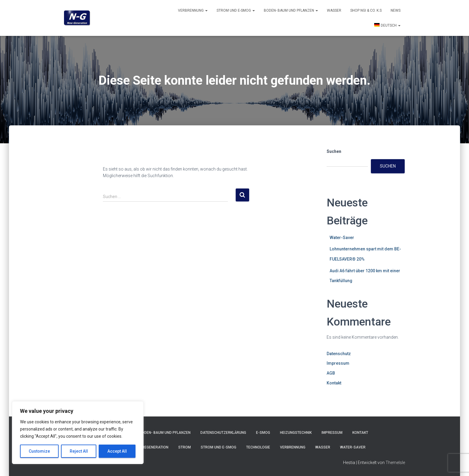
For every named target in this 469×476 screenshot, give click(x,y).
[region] (78, 433)
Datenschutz (339, 354)
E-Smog (263, 433)
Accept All (117, 451)
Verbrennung (193, 10)
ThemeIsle (395, 463)
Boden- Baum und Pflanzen (291, 10)
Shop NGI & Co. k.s (366, 10)
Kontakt (334, 383)
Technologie (258, 447)
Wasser (334, 10)
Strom (185, 447)
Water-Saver (342, 238)
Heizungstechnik (296, 433)
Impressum (338, 363)
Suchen (334, 151)
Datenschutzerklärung (223, 433)
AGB (331, 373)
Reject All (79, 451)
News (396, 10)
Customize (39, 451)
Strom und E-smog (236, 10)
